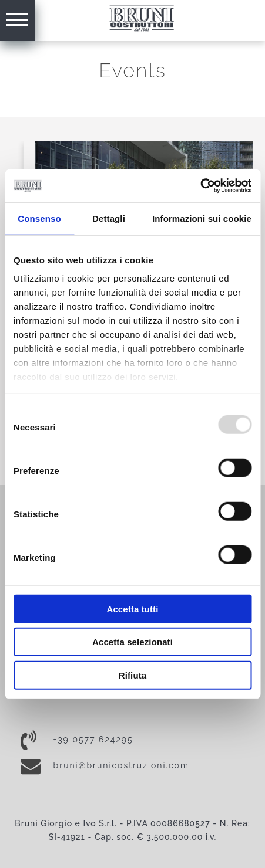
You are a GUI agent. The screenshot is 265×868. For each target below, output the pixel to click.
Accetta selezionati (132, 642)
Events (132, 70)
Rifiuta (132, 675)
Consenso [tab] (39, 218)
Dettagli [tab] (109, 218)
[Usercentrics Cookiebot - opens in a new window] (200, 186)
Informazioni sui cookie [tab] (202, 218)
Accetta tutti (133, 608)
